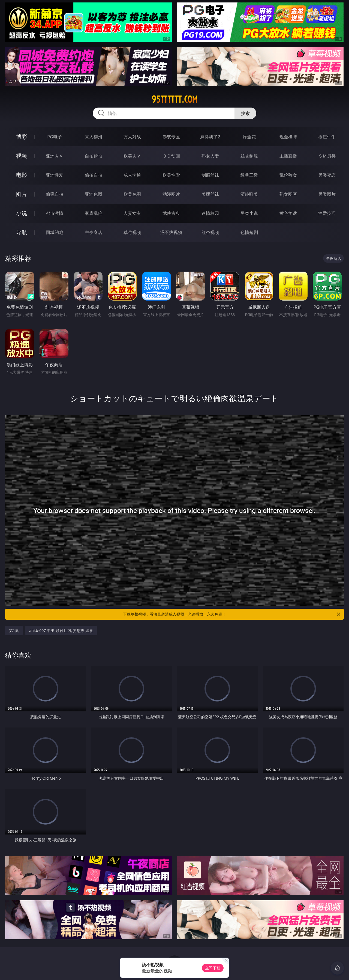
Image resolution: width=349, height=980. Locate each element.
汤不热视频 (171, 232)
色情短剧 (249, 232)
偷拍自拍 (94, 175)
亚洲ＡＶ (55, 156)
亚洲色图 (94, 194)
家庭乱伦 (94, 213)
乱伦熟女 (288, 175)
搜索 (245, 113)
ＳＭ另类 (327, 156)
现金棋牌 (288, 137)
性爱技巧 (327, 213)
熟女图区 (288, 194)
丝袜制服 (249, 156)
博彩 (22, 137)
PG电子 (54, 137)
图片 (22, 194)
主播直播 (288, 156)
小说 (22, 213)
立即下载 (213, 968)
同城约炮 (55, 232)
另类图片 (327, 194)
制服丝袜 (210, 175)
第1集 (14, 630)
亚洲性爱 (55, 175)
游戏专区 (171, 137)
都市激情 (55, 213)
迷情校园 (210, 213)
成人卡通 (132, 175)
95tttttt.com (174, 99)
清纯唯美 (249, 194)
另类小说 (249, 213)
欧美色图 (132, 194)
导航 (22, 232)
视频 (22, 156)
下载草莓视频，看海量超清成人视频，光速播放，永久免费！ (232, 614)
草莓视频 (132, 232)
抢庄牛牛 (327, 137)
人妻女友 (132, 213)
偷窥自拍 (55, 194)
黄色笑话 (288, 213)
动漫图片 (171, 194)
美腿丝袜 (210, 194)
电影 (22, 175)
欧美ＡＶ (132, 156)
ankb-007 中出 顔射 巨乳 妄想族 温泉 (61, 630)
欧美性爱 (171, 175)
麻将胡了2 (210, 137)
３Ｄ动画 (171, 156)
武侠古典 (171, 213)
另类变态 (327, 175)
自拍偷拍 (94, 156)
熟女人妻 (210, 156)
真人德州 (94, 137)
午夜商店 (94, 232)
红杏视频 (210, 232)
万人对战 (132, 137)
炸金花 (249, 137)
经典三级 (249, 175)
